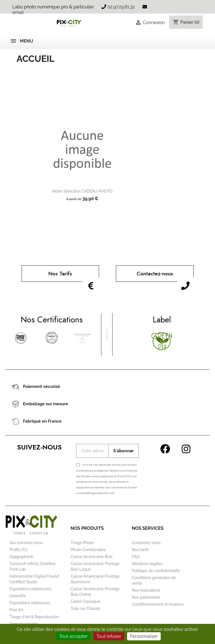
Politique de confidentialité (156, 571)
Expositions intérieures (30, 603)
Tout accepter (73, 636)
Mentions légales (147, 564)
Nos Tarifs (60, 274)
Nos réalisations (146, 590)
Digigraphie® (22, 557)
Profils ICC (19, 550)
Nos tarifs (140, 550)
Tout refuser (109, 636)
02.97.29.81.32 (121, 7)
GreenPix (18, 596)
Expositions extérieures (30, 589)
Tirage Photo (82, 543)
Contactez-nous (155, 274)
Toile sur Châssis (85, 608)
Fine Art (17, 610)
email (18, 12)
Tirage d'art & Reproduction (34, 617)
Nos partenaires (146, 597)
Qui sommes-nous (26, 543)
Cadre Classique (85, 601)
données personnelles (124, 465)
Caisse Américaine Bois (91, 557)
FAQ (136, 557)
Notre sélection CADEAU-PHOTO (82, 191)
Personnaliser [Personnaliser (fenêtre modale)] (144, 636)
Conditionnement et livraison (158, 604)
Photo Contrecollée (88, 550)
